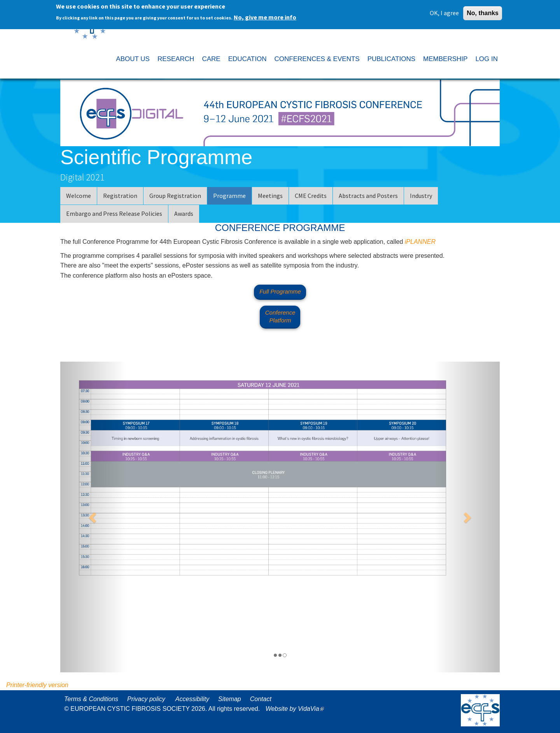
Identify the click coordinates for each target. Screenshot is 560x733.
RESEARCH (176, 59)
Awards (184, 213)
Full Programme (280, 291)
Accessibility (192, 699)
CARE (211, 59)
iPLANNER (420, 242)
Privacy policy (146, 699)
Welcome (79, 196)
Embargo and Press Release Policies (114, 213)
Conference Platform (280, 316)
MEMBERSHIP (445, 59)
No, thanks (483, 11)
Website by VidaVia (297, 709)
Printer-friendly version (37, 685)
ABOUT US (133, 59)
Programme (229, 196)
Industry (421, 196)
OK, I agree (444, 11)
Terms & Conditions (91, 699)
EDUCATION (248, 59)
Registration (120, 196)
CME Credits (311, 196)
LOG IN (486, 59)
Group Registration (175, 196)
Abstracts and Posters (368, 196)
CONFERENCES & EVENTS (317, 59)
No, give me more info (265, 16)
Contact (261, 699)
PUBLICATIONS (391, 59)
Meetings (270, 196)
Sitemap (230, 699)
